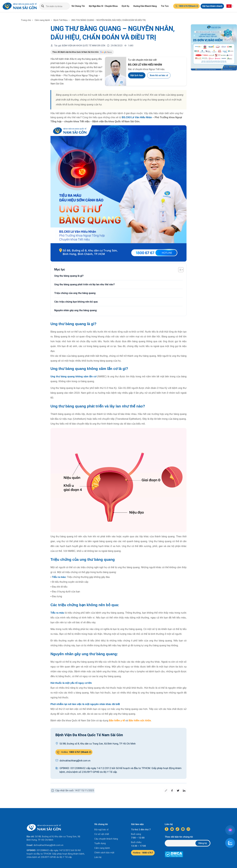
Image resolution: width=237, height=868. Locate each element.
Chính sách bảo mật (104, 853)
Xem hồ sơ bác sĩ (159, 75)
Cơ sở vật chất (102, 834)
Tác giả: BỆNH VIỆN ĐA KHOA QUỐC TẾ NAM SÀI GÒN (80, 46)
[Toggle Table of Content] (179, 270)
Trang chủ (26, 20)
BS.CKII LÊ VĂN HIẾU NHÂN (145, 65)
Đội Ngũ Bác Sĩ (96, 6)
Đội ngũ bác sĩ (101, 830)
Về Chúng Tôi (78, 6)
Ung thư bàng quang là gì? (69, 276)
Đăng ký (203, 843)
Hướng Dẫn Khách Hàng (145, 6)
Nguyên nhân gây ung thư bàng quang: (76, 310)
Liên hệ (98, 857)
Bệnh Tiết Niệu (61, 20)
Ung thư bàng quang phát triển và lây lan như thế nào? (84, 284)
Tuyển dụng (100, 843)
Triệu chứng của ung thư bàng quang (75, 293)
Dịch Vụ (125, 6)
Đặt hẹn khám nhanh (212, 6)
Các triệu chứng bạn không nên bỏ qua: (76, 302)
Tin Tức (165, 6)
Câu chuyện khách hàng (106, 839)
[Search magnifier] (43, 6)
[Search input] (58, 6)
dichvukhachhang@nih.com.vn (48, 845)
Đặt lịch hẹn (137, 75)
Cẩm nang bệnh (42, 20)
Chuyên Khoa (111, 6)
